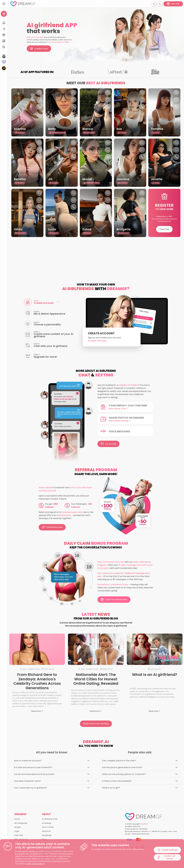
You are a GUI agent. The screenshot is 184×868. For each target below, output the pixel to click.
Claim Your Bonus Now (114, 600)
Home (17, 819)
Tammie (157, 129)
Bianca (88, 129)
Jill (50, 179)
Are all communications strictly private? (34, 774)
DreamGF (144, 824)
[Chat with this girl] (39, 93)
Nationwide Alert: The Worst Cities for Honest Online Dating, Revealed (96, 679)
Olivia (18, 229)
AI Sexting (46, 823)
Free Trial (164, 229)
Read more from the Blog (96, 724)
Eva (119, 129)
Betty (52, 129)
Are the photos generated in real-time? (122, 767)
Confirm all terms (166, 857)
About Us (46, 831)
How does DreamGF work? (27, 781)
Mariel (87, 179)
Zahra (87, 229)
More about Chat (119, 409)
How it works (48, 827)
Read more (37, 711)
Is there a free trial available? (117, 781)
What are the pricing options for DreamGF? (124, 774)
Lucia (52, 229)
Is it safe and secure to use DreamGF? (33, 767)
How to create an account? (28, 761)
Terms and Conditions (35, 864)
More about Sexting (120, 421)
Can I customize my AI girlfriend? (30, 788)
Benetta (20, 179)
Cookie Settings (167, 850)
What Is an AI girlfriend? (155, 675)
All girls (18, 827)
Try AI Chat (108, 444)
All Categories (21, 823)
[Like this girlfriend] (39, 100)
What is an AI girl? (111, 788)
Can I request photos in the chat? (119, 761)
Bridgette (124, 229)
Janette (157, 179)
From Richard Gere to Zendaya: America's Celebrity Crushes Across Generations (37, 681)
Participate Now (52, 527)
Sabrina (20, 129)
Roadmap (47, 835)
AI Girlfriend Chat (50, 819)
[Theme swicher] (160, 4)
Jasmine (123, 179)
